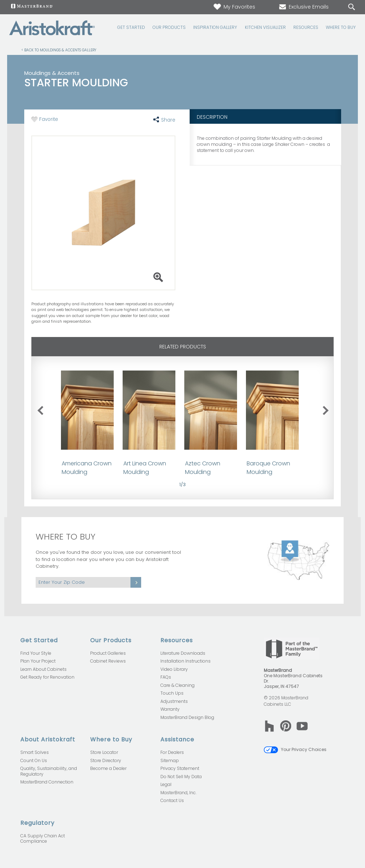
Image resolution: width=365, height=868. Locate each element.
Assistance (177, 739)
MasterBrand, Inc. (178, 793)
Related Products (183, 347)
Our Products (169, 27)
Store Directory (106, 760)
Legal (166, 784)
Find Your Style (36, 653)
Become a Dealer (108, 768)
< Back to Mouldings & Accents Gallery (59, 50)
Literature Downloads (183, 653)
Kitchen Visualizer (265, 27)
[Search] (344, 7)
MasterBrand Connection (47, 782)
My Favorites (234, 7)
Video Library (174, 669)
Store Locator (104, 752)
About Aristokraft (48, 739)
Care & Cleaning (178, 685)
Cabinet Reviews (108, 661)
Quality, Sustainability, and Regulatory (49, 771)
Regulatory (37, 823)
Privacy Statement (180, 768)
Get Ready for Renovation (47, 677)
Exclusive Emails (303, 7)
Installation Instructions (186, 661)
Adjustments (174, 701)
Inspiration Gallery (215, 27)
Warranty (170, 709)
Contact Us (172, 800)
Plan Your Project (38, 661)
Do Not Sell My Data (181, 777)
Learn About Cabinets (43, 669)
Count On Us (34, 760)
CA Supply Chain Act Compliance (43, 839)
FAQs (166, 677)
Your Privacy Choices (295, 749)
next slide (327, 409)
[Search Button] (351, 7)
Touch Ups (172, 693)
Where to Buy (341, 27)
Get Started (131, 27)
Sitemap (170, 760)
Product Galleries (108, 653)
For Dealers (172, 752)
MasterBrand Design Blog (187, 717)
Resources (306, 27)
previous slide (45, 409)
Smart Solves (35, 752)
